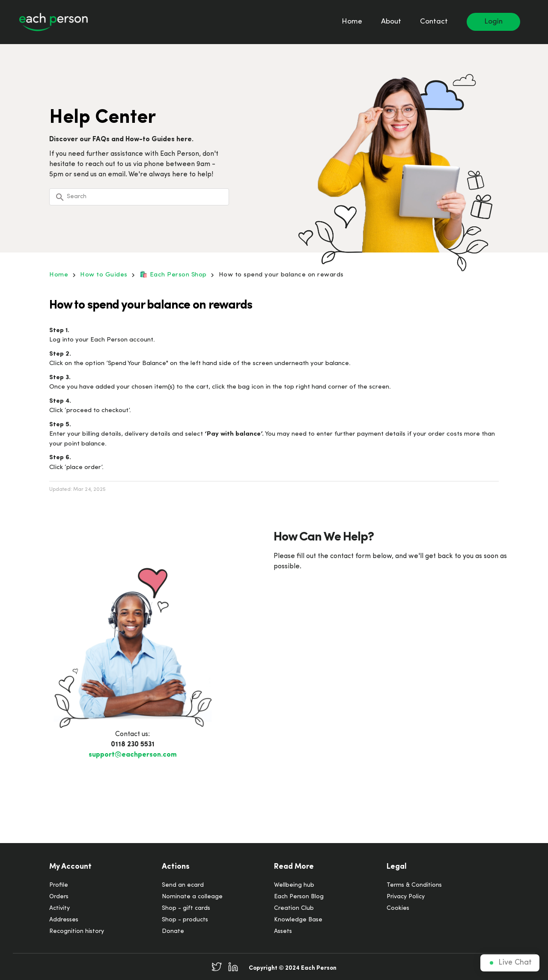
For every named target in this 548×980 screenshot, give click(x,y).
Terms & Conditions (414, 885)
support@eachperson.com (133, 755)
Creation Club (294, 908)
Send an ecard (183, 885)
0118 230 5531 (133, 745)
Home (352, 22)
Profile (59, 885)
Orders (59, 897)
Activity (60, 908)
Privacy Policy (406, 897)
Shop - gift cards (186, 908)
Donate (173, 931)
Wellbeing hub (294, 885)
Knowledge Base (298, 920)
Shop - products (185, 920)
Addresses (64, 920)
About (391, 22)
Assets (283, 931)
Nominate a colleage (192, 897)
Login (493, 22)
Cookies (398, 908)
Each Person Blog (299, 897)
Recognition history (77, 931)
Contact (434, 22)
